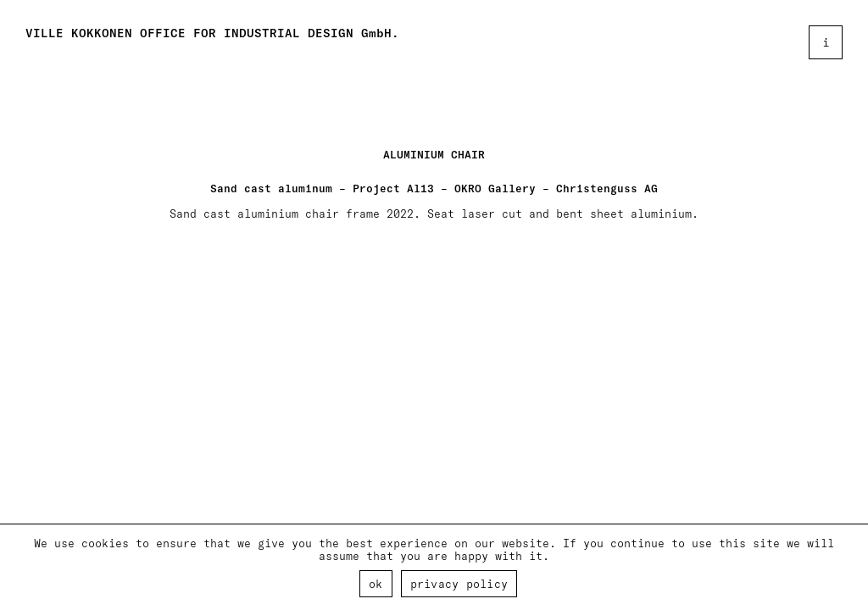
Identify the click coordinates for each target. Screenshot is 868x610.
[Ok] (847, 568)
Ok (376, 583)
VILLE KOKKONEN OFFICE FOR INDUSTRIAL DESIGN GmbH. (212, 33)
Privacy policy (459, 583)
